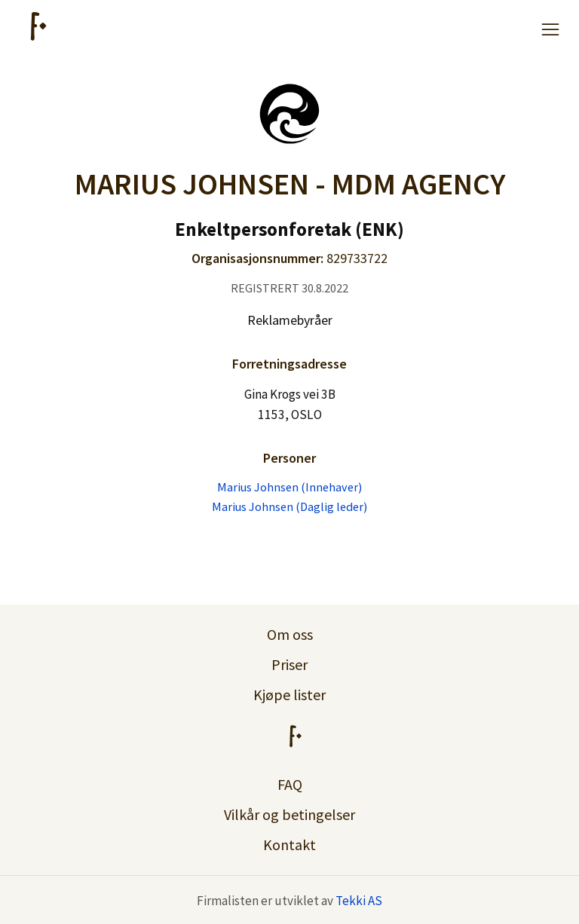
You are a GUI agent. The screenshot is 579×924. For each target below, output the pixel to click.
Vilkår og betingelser (289, 814)
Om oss (290, 634)
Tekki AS (359, 901)
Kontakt (289, 844)
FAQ (290, 784)
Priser (289, 664)
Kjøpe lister (289, 695)
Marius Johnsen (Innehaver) (289, 487)
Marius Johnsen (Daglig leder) (289, 506)
